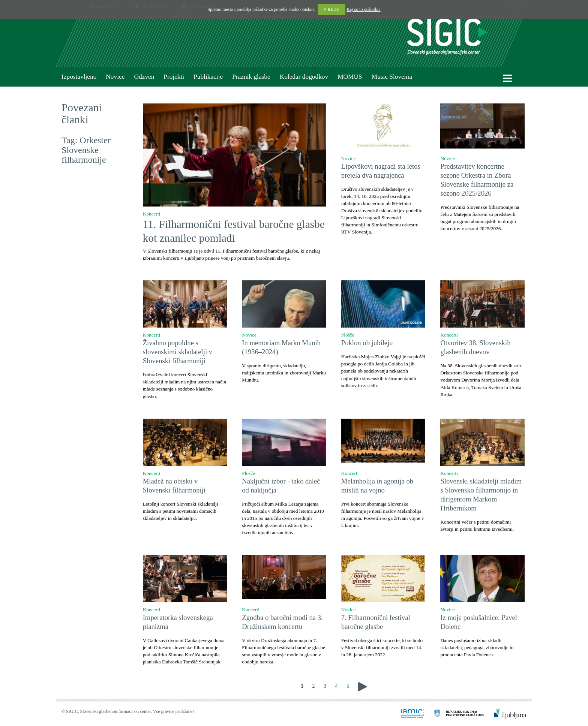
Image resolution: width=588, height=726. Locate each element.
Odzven (144, 77)
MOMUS (350, 77)
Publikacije (208, 77)
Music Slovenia (392, 77)
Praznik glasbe (251, 77)
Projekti (174, 77)
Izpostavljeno (79, 77)
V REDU (331, 9)
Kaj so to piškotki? (363, 9)
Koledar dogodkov (304, 77)
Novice (115, 77)
